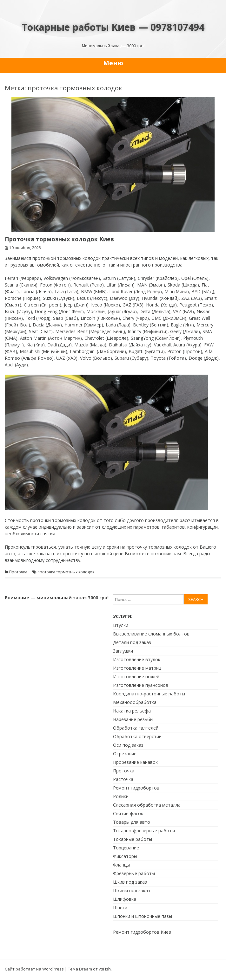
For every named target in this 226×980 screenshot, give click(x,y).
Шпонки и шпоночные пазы (143, 916)
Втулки (121, 625)
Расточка (123, 779)
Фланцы (121, 865)
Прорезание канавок (135, 762)
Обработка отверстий (137, 736)
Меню (113, 63)
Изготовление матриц (137, 668)
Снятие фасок (128, 813)
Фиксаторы (125, 856)
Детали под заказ (132, 642)
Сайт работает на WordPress (34, 969)
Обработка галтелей (136, 728)
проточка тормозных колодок (66, 572)
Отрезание (125, 754)
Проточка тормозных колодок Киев (59, 239)
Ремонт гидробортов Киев (142, 932)
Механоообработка (135, 702)
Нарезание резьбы (133, 719)
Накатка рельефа (132, 711)
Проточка (18, 572)
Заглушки (123, 651)
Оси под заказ (128, 745)
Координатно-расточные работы (149, 694)
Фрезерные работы (134, 873)
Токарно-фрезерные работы (144, 831)
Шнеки (120, 908)
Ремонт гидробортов (136, 788)
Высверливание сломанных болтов (151, 634)
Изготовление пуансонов (141, 685)
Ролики (121, 796)
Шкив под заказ (130, 882)
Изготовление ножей (136, 677)
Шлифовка (125, 899)
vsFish (105, 969)
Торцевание (126, 848)
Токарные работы (133, 839)
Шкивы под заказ (132, 890)
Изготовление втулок (137, 659)
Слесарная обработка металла (147, 805)
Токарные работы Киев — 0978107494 (113, 27)
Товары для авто (132, 822)
